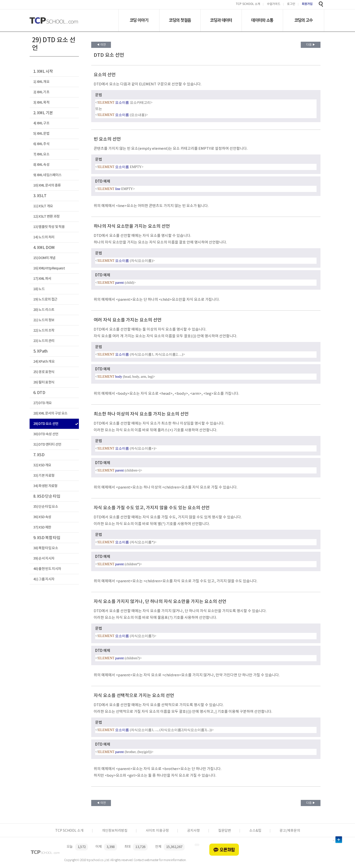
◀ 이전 (101, 45)
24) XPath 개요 (44, 362)
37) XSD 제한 (42, 527)
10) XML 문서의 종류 (47, 185)
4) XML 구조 (41, 123)
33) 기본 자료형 (44, 476)
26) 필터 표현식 (44, 382)
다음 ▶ (311, 45)
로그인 (291, 4)
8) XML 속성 (41, 165)
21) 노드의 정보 (44, 320)
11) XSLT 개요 (43, 206)
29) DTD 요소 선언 (46, 424)
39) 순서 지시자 (44, 558)
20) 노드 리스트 (44, 310)
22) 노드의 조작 (44, 330)
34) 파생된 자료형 (45, 486)
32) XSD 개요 (42, 465)
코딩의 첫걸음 (180, 20)
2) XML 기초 (41, 92)
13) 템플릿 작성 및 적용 (49, 227)
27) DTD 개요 (42, 403)
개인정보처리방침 (115, 831)
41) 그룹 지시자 (44, 579)
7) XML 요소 (41, 154)
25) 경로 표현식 (44, 372)
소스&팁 (255, 831)
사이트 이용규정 (157, 831)
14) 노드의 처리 (44, 237)
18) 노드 (39, 289)
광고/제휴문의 (290, 831)
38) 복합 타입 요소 (46, 548)
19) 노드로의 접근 (45, 299)
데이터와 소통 (262, 20)
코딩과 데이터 (221, 20)
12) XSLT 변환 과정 (46, 217)
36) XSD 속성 (42, 517)
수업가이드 (274, 4)
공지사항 (194, 831)
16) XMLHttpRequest (49, 268)
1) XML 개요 (41, 82)
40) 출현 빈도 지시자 (47, 569)
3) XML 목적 (41, 103)
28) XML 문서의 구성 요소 (50, 413)
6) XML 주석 (41, 144)
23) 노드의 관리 (44, 341)
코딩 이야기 (139, 20)
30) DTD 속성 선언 (46, 434)
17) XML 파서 (42, 279)
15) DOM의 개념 (44, 258)
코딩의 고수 (304, 20)
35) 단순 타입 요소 (46, 507)
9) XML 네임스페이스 (47, 175)
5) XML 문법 (41, 134)
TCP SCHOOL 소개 (248, 4)
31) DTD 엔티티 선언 (47, 444)
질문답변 (225, 831)
